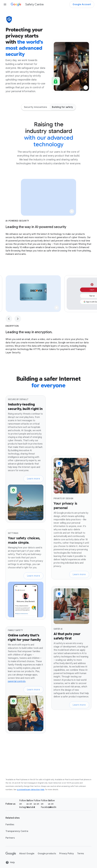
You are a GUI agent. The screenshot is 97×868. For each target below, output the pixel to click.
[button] (86, 88)
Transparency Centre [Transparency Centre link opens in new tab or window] (17, 831)
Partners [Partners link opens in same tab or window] (10, 838)
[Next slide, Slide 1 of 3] (18, 319)
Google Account (82, 4)
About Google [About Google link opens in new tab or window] (27, 854)
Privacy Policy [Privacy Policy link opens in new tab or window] (67, 854)
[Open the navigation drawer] (5, 4)
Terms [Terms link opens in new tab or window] (81, 854)
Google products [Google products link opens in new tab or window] (47, 854)
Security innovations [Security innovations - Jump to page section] (35, 107)
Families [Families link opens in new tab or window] (10, 825)
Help (10, 862)
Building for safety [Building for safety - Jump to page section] (62, 107)
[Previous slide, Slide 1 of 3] (9, 319)
